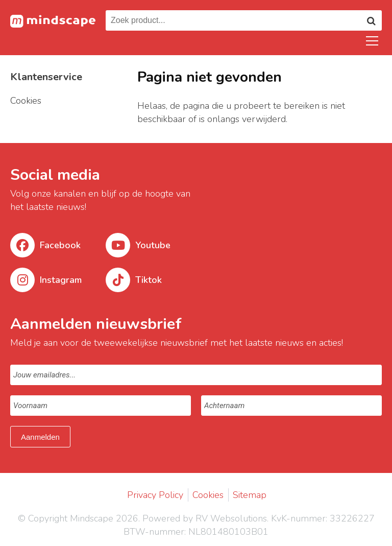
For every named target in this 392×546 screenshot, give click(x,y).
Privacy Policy (155, 495)
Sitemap (250, 495)
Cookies (208, 495)
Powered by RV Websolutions (205, 518)
